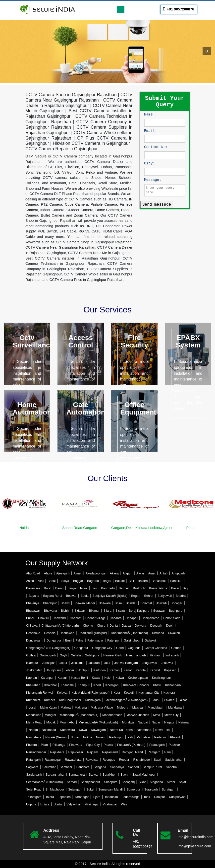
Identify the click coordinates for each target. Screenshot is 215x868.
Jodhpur (84, 670)
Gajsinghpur (132, 641)
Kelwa (120, 678)
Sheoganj (128, 782)
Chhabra (116, 618)
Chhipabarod (150, 618)
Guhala (76, 655)
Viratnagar (110, 804)
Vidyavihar (74, 804)
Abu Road (33, 573)
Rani (167, 752)
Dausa (126, 626)
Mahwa (66, 708)
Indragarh (172, 655)
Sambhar (66, 767)
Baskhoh (139, 588)
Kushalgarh (93, 700)
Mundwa (128, 722)
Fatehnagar (95, 641)
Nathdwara (67, 730)
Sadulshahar (174, 760)
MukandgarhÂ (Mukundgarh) (98, 722)
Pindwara (76, 745)
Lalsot (183, 700)
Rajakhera (57, 752)
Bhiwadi (161, 603)
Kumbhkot (33, 700)
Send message (157, 204)
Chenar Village (96, 618)
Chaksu (43, 618)
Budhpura (176, 611)
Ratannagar (53, 760)
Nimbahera (34, 737)
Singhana (156, 782)
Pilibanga (59, 745)
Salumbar (49, 767)
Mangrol (50, 715)
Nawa (83, 730)
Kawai (96, 678)
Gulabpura (92, 655)
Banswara (33, 588)
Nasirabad (49, 730)
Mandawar (33, 715)
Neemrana (144, 730)
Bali (131, 581)
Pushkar (174, 745)
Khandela (67, 685)
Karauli (63, 678)
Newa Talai (163, 730)
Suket (90, 790)
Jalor (107, 663)
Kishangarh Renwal (40, 693)
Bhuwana (51, 611)
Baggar (78, 581)
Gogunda (134, 648)
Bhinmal (146, 603)
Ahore (48, 573)
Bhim (118, 603)
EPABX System (188, 341)
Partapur (160, 737)
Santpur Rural (152, 767)
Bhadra (181, 596)
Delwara (141, 626)
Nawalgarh (99, 730)
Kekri (108, 678)
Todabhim (111, 797)
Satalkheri (109, 775)
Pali (130, 737)
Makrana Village (102, 708)
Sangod (134, 767)
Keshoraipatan (138, 678)
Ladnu (156, 700)
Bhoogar (177, 603)
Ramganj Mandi (133, 752)
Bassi (175, 588)
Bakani (120, 581)
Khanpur (83, 685)
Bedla (85, 596)
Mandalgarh (156, 708)
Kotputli (129, 693)
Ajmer (78, 573)
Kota (117, 693)
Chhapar (132, 618)
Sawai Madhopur (144, 775)
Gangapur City (102, 648)
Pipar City (93, 745)
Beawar (71, 596)
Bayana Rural (53, 596)
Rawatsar (92, 760)
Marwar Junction (138, 715)
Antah (164, 573)
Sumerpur (134, 790)
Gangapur (81, 648)
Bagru (107, 581)
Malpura (123, 708)
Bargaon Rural (77, 588)
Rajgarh (93, 752)
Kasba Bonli (80, 678)
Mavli (157, 715)
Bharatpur (50, 603)
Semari (72, 782)
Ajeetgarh (63, 573)
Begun (136, 596)
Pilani (45, 745)
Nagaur (169, 722)
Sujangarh (75, 790)
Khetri (157, 685)
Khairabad (33, 685)
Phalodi (175, 737)
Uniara (45, 804)
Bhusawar (33, 611)
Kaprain (31, 678)
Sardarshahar (55, 775)
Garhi (120, 648)
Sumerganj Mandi (110, 790)
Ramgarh (154, 752)
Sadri (157, 760)
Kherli (98, 685)
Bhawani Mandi (84, 603)
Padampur (116, 737)
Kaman (115, 670)
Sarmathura (77, 775)
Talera (50, 797)
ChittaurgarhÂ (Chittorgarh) (60, 626)
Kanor (128, 670)
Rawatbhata (73, 760)
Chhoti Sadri (172, 618)
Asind (30, 581)
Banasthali (159, 581)
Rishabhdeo (141, 760)
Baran (59, 588)
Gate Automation (86, 409)
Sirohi (171, 782)
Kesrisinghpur (161, 678)
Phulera (31, 745)
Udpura (31, 804)
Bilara (107, 611)
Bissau (120, 611)
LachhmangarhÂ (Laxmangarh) (126, 700)
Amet (152, 573)
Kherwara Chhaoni (136, 685)
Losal (32, 708)
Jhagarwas (149, 663)
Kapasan (170, 670)
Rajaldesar (76, 752)
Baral (48, 588)
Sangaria (100, 767)
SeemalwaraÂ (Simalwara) (45, 782)
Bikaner (94, 611)
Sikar (142, 782)
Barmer (124, 588)
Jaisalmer (78, 663)
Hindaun (156, 655)
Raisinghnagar (36, 752)
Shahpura (111, 782)
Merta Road (34, 722)
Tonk (147, 797)
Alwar (140, 573)
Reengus (109, 760)
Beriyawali (165, 596)
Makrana (81, 708)
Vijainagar (92, 804)
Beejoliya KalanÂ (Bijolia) (110, 596)
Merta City (172, 715)
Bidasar (80, 611)
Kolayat (62, 693)
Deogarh (156, 626)
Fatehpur (113, 641)
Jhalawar (167, 663)
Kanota (141, 670)
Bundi (30, 618)
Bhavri (65, 603)
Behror (149, 596)
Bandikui (176, 581)
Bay (185, 588)
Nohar (75, 737)
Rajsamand (110, 752)
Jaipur (63, 663)
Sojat (182, 782)
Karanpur (47, 678)
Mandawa (175, 708)
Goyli (63, 655)
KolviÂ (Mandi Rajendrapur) (90, 693)
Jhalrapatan (34, 670)
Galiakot (150, 641)
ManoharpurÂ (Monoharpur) (79, 715)
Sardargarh (34, 775)
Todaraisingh (131, 797)
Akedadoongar (96, 573)
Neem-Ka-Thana (121, 730)
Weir (124, 804)
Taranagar (82, 797)
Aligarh (128, 573)
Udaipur (160, 797)
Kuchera (169, 693)
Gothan (176, 648)
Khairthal (50, 685)
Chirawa (32, 626)
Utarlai (58, 804)
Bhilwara (105, 603)
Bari (94, 588)
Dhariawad (67, 633)
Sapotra (171, 767)
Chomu (88, 626)
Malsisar (138, 708)
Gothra (31, 655)
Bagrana (93, 581)
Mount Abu (67, 722)
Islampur (32, 663)
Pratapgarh (157, 745)
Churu (101, 626)
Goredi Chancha (156, 648)
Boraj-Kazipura (139, 611)
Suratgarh (169, 790)
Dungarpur (54, 641)
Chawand (59, 618)
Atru (41, 581)
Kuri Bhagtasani (70, 700)
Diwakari (174, 633)
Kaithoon (100, 670)
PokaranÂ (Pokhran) (131, 745)
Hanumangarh (136, 655)
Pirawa (108, 745)
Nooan (101, 737)
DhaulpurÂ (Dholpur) (93, 633)
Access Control (81, 341)
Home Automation (32, 409)
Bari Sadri (108, 588)
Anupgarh (178, 573)
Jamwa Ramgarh (126, 663)
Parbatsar (143, 737)
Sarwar (94, 775)
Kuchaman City (149, 693)
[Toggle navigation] (121, 9)
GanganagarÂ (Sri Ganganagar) (48, 648)
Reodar (124, 760)
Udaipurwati (177, 797)
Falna (80, 641)
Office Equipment (138, 409)
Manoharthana (112, 715)
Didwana (158, 633)
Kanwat (155, 670)
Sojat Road (34, 790)
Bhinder (131, 603)
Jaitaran (94, 663)
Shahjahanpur (90, 782)
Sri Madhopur (55, 790)
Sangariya (117, 767)
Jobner (69, 670)
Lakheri (169, 700)
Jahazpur (48, 663)
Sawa (124, 775)
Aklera (114, 573)
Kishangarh (173, 685)
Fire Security (134, 341)
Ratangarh (33, 760)
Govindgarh (48, 655)
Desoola (50, 633)
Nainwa (184, 722)
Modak (51, 722)
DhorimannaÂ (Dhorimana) (130, 633)
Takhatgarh (34, 797)
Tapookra (64, 797)
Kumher (50, 700)
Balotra (143, 581)
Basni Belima (158, 588)
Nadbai (143, 722)
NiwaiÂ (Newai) (56, 737)
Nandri (33, 730)
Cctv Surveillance (33, 341)
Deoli (169, 626)
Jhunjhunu (54, 670)
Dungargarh (34, 641)
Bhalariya (33, 603)
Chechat (75, 618)
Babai (52, 581)
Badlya (64, 581)
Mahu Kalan (48, 708)
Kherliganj (112, 685)
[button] (207, 51)
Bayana (34, 596)
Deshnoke (33, 633)
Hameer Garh (113, 655)
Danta (114, 626)
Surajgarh (151, 790)
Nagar (156, 722)
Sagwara (32, 767)
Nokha (88, 737)
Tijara (97, 797)
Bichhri (66, 611)
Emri (68, 641)
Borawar (159, 611)
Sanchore (83, 767)
